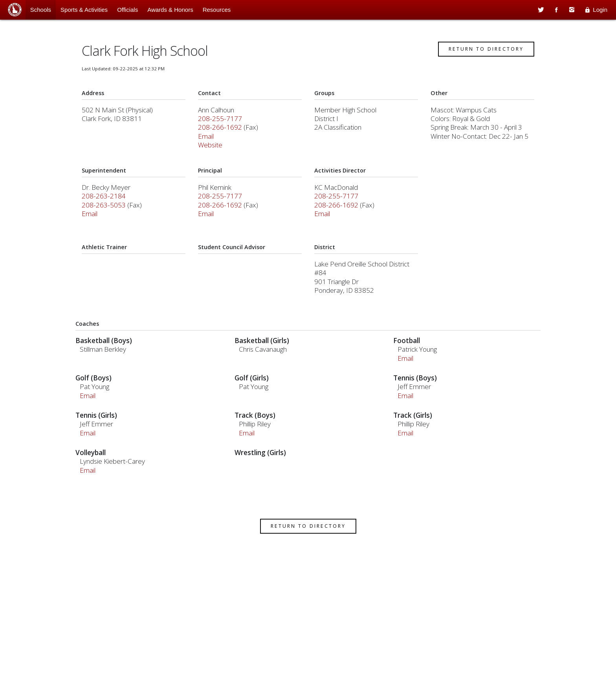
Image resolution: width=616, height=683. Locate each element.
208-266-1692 (222, 132)
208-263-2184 (106, 201)
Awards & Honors (170, 10)
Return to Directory (483, 54)
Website (212, 150)
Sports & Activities (84, 10)
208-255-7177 (222, 124)
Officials (127, 10)
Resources (217, 10)
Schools (41, 10)
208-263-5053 (106, 210)
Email (207, 141)
